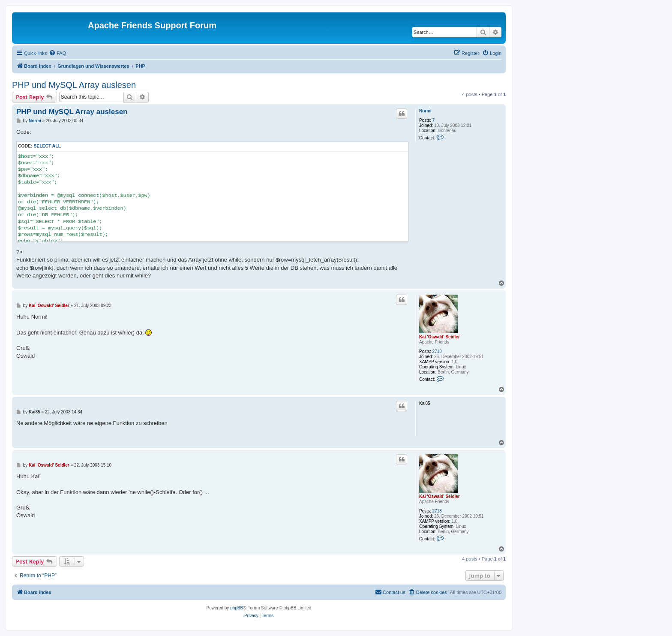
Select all (47, 146)
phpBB (237, 608)
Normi (425, 111)
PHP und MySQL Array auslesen (74, 85)
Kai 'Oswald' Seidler (439, 337)
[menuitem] (57, 53)
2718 (437, 351)
